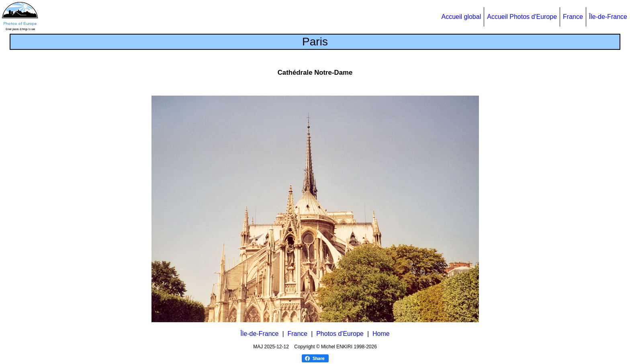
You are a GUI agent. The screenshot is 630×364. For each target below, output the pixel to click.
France (573, 17)
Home (381, 334)
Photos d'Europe (340, 334)
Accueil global (461, 17)
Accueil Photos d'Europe (522, 17)
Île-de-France (608, 17)
